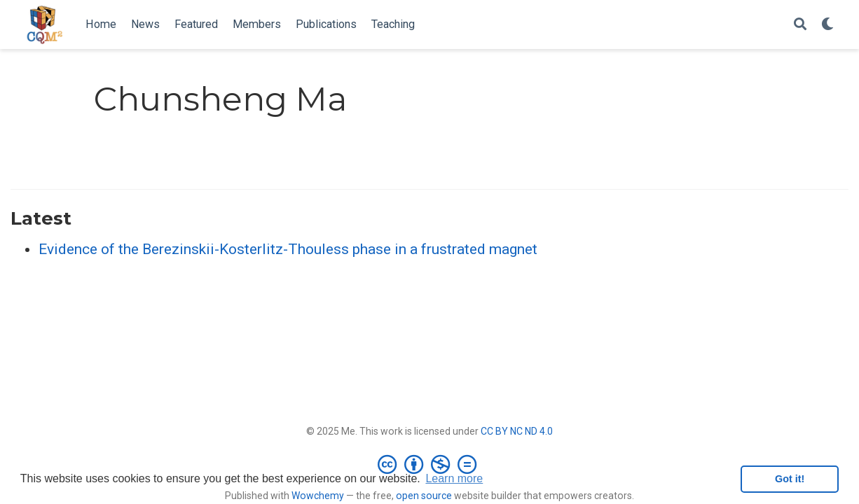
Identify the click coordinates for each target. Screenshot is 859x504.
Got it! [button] (790, 479)
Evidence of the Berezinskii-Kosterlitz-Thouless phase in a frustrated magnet (288, 249)
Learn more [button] (454, 478)
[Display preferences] (827, 25)
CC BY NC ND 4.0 (517, 431)
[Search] (800, 25)
